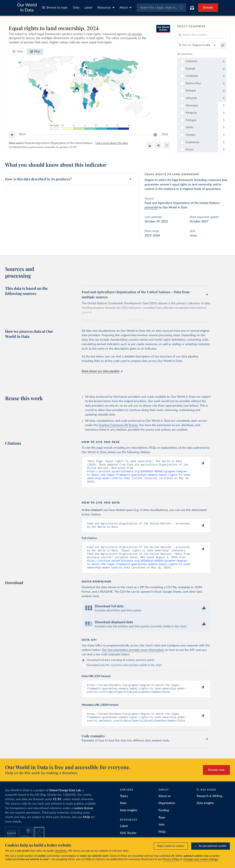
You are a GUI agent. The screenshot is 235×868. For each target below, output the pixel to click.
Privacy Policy (171, 859)
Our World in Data (27, 8)
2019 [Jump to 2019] (22, 134)
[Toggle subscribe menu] (192, 8)
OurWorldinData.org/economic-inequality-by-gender (38, 147)
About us (164, 805)
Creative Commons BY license (118, 425)
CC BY (73, 147)
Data (76, 8)
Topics (124, 805)
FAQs (87, 827)
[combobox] (161, 8)
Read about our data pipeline (102, 371)
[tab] (18, 52)
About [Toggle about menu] (125, 8)
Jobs (161, 834)
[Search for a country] (202, 35)
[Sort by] (197, 45)
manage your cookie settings (201, 859)
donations (61, 851)
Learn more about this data (112, 143)
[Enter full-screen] (167, 145)
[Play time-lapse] (12, 135)
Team (162, 827)
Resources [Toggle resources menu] (106, 8)
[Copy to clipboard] (199, 463)
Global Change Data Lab (65, 800)
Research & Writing (209, 805)
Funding (164, 820)
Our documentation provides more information (133, 657)
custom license (83, 818)
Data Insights (129, 820)
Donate (208, 8)
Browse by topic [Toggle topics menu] (55, 8)
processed (151, 208)
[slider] (155, 135)
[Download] (150, 145)
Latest (88, 8)
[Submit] (181, 8)
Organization (167, 813)
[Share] (158, 145)
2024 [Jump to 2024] (165, 134)
